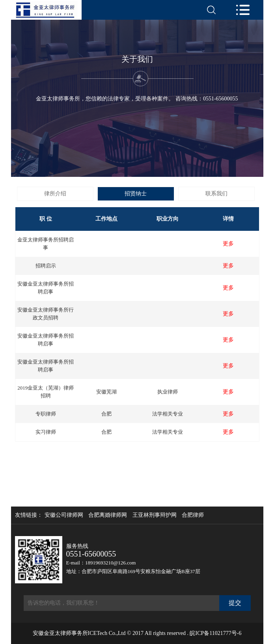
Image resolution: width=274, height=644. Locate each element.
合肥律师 (193, 515)
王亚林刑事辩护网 (155, 515)
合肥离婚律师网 (108, 515)
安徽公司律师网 (64, 515)
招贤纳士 (136, 194)
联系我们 (216, 194)
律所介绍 (55, 194)
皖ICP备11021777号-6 (215, 633)
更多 (228, 244)
